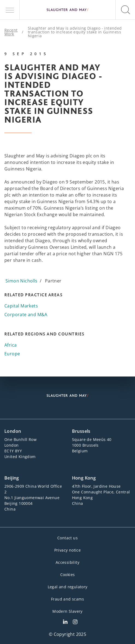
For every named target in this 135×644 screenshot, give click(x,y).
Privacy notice (68, 550)
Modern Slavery (67, 611)
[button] (10, 10)
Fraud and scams (67, 599)
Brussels (81, 431)
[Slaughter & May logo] (67, 10)
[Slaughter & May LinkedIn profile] (65, 623)
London (13, 431)
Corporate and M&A (26, 315)
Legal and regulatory (68, 587)
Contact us (67, 538)
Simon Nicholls (22, 281)
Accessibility (67, 562)
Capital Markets (21, 306)
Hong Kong (84, 478)
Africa (10, 345)
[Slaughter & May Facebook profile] (75, 623)
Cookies (68, 575)
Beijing (12, 478)
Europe (12, 354)
